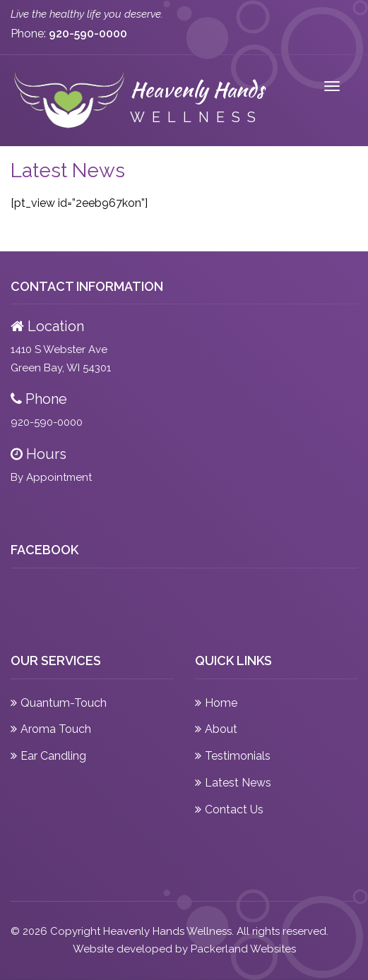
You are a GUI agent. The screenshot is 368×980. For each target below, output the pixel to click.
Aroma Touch (56, 729)
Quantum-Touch (64, 703)
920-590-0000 (47, 422)
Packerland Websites (243, 949)
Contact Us (234, 809)
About (221, 729)
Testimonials (238, 756)
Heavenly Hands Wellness (167, 931)
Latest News (238, 783)
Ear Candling (53, 756)
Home (221, 703)
